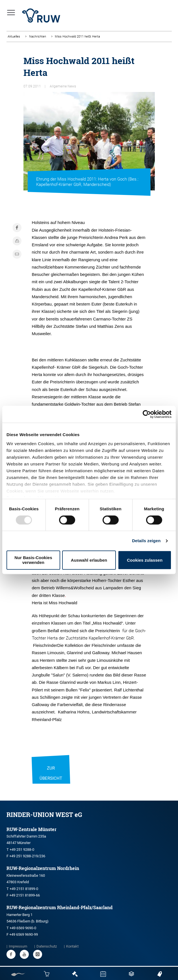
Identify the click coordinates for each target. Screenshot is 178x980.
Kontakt (72, 946)
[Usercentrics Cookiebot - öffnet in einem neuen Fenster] (147, 414)
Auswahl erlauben (89, 560)
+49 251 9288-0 (22, 850)
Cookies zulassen (145, 560)
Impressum (18, 946)
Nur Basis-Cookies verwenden (33, 560)
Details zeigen (146, 541)
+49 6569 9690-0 (23, 928)
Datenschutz (47, 946)
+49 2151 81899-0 (24, 889)
